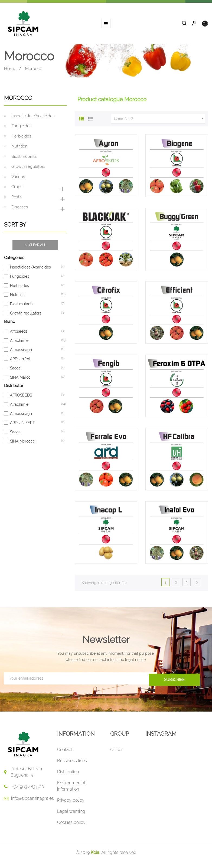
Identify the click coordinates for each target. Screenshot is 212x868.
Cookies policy (71, 824)
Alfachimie (19, 342)
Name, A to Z (160, 120)
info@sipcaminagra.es (32, 800)
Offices (117, 751)
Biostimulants (24, 158)
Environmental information (71, 788)
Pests (16, 199)
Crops (17, 189)
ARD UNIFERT (22, 424)
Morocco (18, 100)
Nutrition (19, 148)
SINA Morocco (22, 443)
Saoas (15, 370)
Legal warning (71, 813)
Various (18, 178)
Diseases (20, 209)
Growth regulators (28, 168)
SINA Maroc (20, 379)
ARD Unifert (20, 361)
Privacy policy (71, 802)
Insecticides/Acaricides (33, 117)
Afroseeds (19, 333)
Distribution (68, 773)
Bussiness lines (72, 762)
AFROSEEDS (21, 397)
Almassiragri (21, 351)
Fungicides (21, 128)
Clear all (35, 247)
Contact (65, 751)
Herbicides (21, 138)
